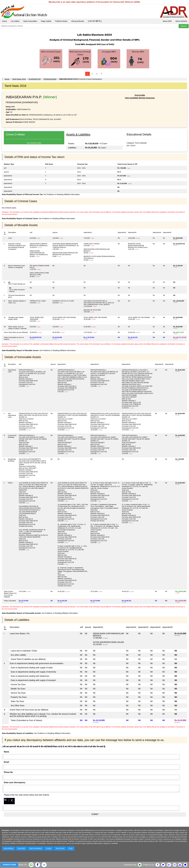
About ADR (167, 21)
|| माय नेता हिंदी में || (95, 21)
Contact (49, 848)
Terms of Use (60, 848)
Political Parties (61, 21)
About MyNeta (181, 21)
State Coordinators (36, 848)
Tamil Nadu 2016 (19, 79)
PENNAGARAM (50, 79)
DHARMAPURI (35, 79)
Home (4, 21)
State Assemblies (30, 21)
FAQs (71, 848)
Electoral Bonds (78, 21)
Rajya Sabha (46, 21)
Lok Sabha (15, 21)
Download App (130, 865)
